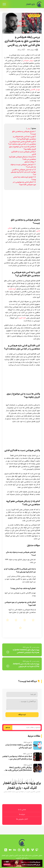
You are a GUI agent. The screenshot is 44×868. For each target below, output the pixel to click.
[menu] (4, 4)
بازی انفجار (30, 4)
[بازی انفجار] (39, 4)
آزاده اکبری (22, 318)
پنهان (29, 129)
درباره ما (22, 814)
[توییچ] (37, 850)
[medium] (10, 850)
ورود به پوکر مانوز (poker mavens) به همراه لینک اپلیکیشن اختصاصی (26, 651)
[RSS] (6, 850)
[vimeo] (32, 850)
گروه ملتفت (12, 289)
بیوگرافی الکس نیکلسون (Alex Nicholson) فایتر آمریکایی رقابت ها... (18, 769)
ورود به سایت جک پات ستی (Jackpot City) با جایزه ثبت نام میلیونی (26, 665)
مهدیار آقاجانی (35, 90)
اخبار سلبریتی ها (34, 16)
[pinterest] (24, 850)
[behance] (15, 850)
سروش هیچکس (28, 61)
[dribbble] (19, 850)
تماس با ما (22, 810)
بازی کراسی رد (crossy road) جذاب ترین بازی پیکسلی (19, 746)
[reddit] (28, 850)
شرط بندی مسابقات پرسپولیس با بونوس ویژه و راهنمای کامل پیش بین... (17, 758)
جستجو (8, 728)
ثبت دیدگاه (22, 715)
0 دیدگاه (21, 50)
